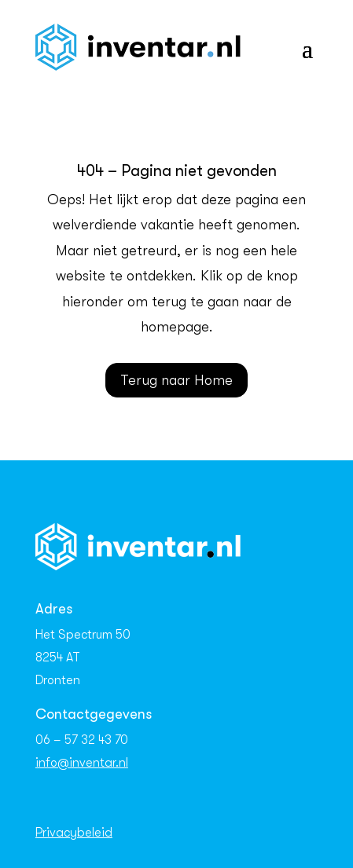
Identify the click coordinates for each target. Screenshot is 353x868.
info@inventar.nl (82, 763)
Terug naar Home (176, 380)
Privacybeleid (74, 833)
